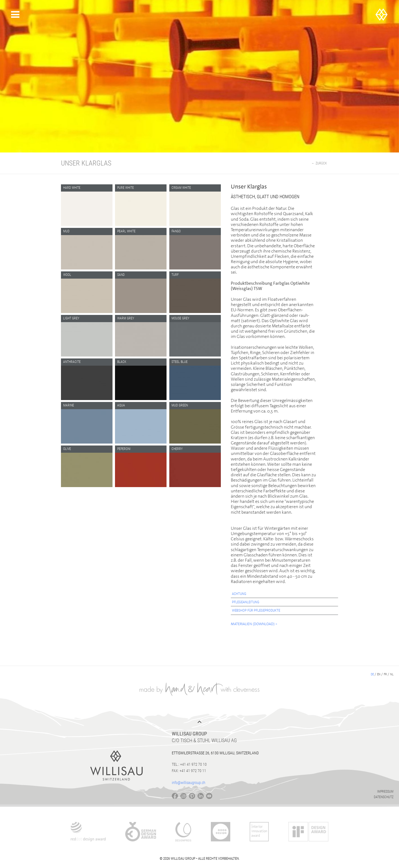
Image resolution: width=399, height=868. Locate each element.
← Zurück (319, 163)
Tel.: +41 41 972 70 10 (189, 764)
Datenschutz (384, 797)
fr (385, 674)
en (379, 674)
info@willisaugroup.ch (189, 783)
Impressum (385, 791)
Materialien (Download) (253, 624)
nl (392, 674)
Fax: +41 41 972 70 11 (189, 771)
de (372, 674)
